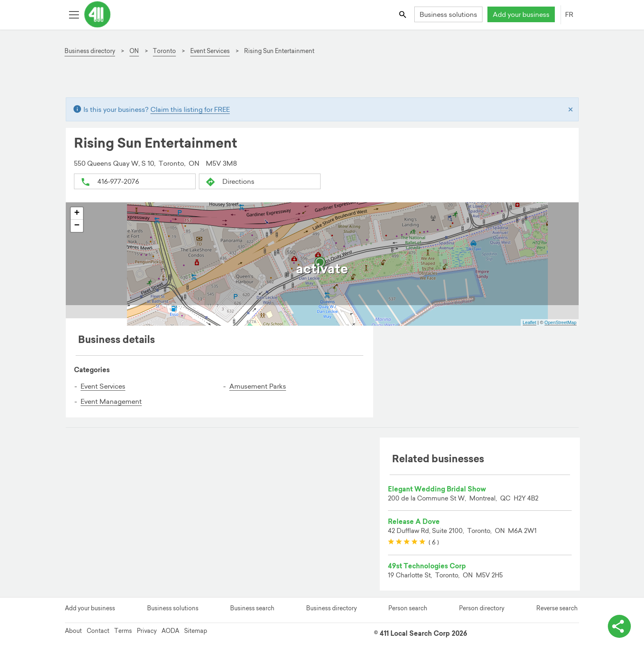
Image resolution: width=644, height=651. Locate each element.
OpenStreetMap (561, 322)
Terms (123, 631)
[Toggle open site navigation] (74, 14)
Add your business (521, 14)
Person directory (482, 608)
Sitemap (196, 631)
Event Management (111, 401)
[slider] (407, 542)
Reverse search (557, 608)
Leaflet (530, 322)
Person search (408, 608)
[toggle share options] (619, 626)
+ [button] (77, 213)
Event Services (103, 386)
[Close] (571, 109)
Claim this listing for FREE (190, 109)
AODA (170, 631)
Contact (98, 631)
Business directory (331, 608)
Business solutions (448, 14)
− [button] (77, 226)
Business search (252, 608)
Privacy (147, 631)
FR (569, 14)
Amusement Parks (258, 386)
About (73, 631)
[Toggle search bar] (403, 14)
